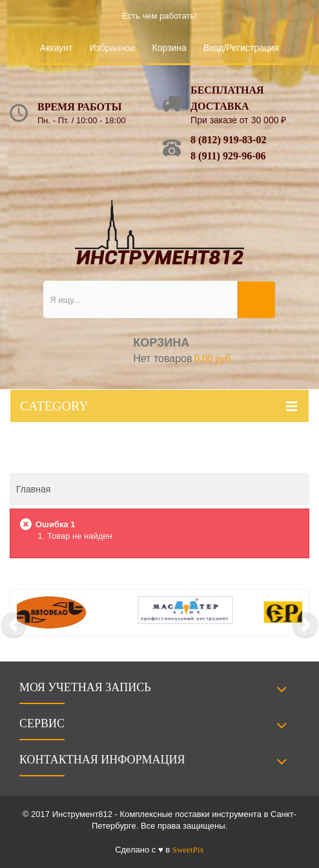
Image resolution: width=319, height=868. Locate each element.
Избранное (112, 48)
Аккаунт (57, 48)
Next (305, 625)
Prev (14, 625)
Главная (33, 489)
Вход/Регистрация (241, 48)
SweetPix (188, 850)
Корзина (169, 48)
